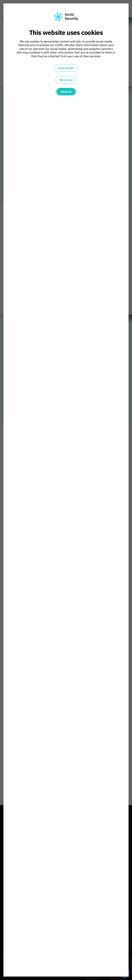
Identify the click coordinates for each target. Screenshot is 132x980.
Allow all (66, 92)
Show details (66, 68)
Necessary (66, 80)
